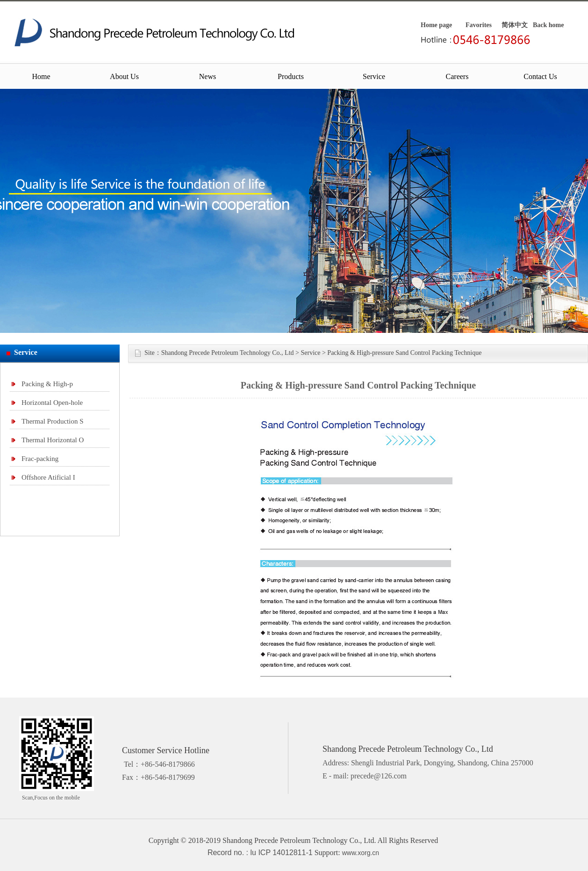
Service (374, 76)
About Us (124, 76)
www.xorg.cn (361, 853)
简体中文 (515, 25)
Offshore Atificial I (48, 477)
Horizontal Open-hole (52, 403)
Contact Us (540, 76)
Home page (436, 25)
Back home (549, 25)
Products (291, 76)
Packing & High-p (47, 384)
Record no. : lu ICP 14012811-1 (260, 853)
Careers (457, 76)
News (208, 76)
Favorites (479, 25)
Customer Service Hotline (166, 750)
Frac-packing (40, 459)
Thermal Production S (52, 421)
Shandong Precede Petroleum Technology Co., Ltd (228, 353)
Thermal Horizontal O (53, 440)
